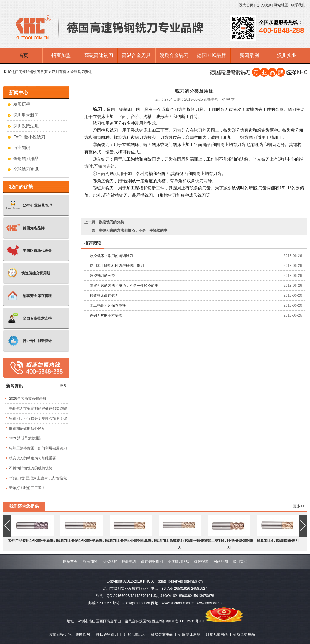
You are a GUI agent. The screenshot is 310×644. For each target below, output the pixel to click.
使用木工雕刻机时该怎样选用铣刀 (117, 266)
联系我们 (298, 5)
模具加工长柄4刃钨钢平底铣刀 (81, 541)
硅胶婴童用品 (162, 634)
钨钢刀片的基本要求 (106, 315)
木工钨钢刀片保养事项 (108, 305)
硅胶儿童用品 (217, 634)
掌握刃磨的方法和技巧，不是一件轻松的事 (133, 230)
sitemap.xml (194, 581)
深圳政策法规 (26, 126)
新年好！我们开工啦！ (27, 488)
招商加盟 (90, 561)
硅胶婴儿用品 (189, 634)
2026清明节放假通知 (26, 438)
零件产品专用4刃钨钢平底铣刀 (32, 541)
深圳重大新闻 (26, 115)
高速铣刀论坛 (178, 561)
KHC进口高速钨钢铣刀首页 (26, 72)
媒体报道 (201, 561)
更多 (63, 386)
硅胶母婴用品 (244, 634)
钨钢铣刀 (129, 561)
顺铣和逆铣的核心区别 (27, 428)
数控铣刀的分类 (111, 222)
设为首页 (246, 5)
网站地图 (281, 5)
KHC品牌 (110, 561)
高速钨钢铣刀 (152, 561)
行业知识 (22, 148)
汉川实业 (240, 561)
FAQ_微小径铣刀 (29, 137)
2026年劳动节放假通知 (28, 399)
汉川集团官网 (79, 634)
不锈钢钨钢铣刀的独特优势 (31, 468)
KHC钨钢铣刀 (107, 634)
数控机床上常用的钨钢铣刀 (111, 256)
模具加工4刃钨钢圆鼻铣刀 (278, 541)
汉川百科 (59, 72)
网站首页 (70, 561)
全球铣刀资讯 (81, 72)
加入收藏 (264, 5)
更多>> (299, 506)
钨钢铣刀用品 (26, 158)
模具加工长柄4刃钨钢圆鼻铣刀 (130, 541)
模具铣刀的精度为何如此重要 (33, 458)
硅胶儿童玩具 (135, 634)
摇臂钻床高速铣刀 (104, 295)
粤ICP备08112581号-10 (185, 621)
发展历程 (22, 104)
